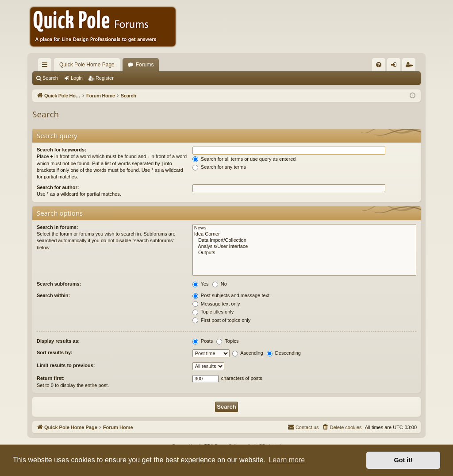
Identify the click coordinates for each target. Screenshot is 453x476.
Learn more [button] (287, 460)
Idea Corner (304, 234)
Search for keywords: (61, 150)
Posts (203, 341)
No (220, 284)
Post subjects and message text (231, 295)
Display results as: (58, 341)
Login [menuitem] (396, 66)
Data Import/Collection (304, 240)
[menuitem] (379, 65)
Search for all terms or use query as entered (244, 159)
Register (105, 78)
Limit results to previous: (66, 365)
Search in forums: (58, 227)
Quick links (46, 66)
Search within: (53, 295)
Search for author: (58, 187)
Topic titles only (213, 312)
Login (77, 78)
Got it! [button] (403, 460)
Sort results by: (55, 352)
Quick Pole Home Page (87, 65)
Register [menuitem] (411, 66)
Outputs (304, 253)
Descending (284, 353)
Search (50, 78)
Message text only (216, 304)
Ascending (248, 353)
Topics (227, 341)
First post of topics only (222, 320)
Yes (201, 284)
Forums (145, 65)
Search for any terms (219, 167)
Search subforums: (59, 284)
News (304, 228)
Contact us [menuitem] (303, 427)
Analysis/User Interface (304, 247)
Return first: (51, 378)
